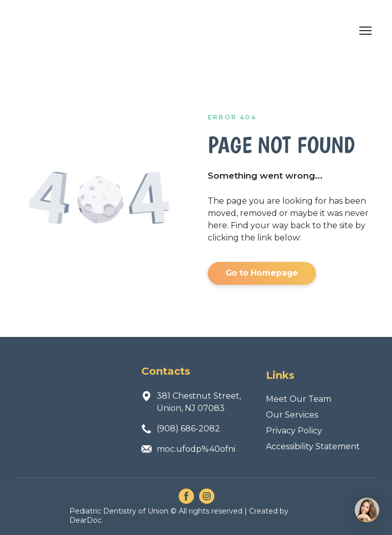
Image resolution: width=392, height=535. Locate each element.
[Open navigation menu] (365, 31)
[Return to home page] (71, 31)
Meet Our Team (299, 399)
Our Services (292, 415)
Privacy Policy (294, 431)
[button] (262, 273)
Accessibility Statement (313, 446)
